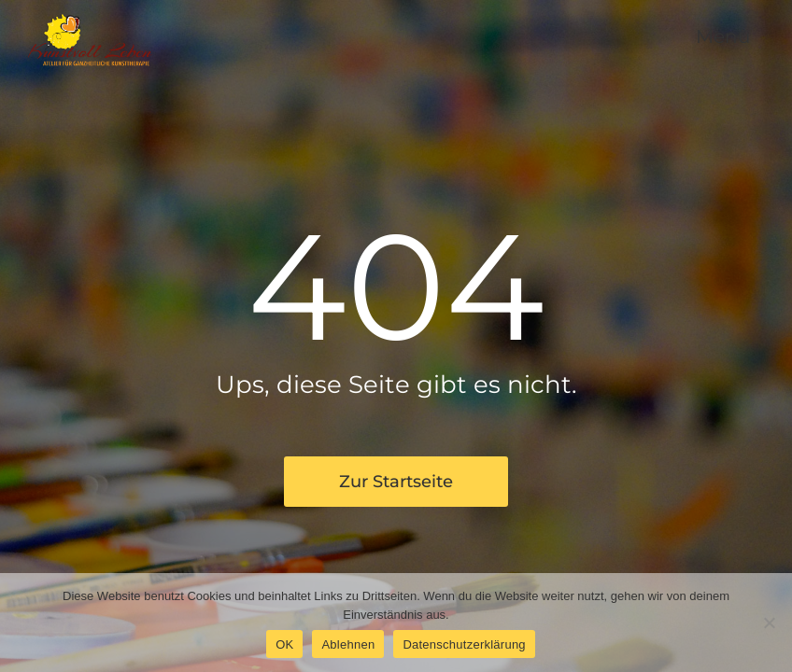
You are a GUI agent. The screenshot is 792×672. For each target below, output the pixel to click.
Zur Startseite (396, 482)
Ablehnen (348, 644)
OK (284, 644)
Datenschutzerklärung (464, 644)
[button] (718, 37)
